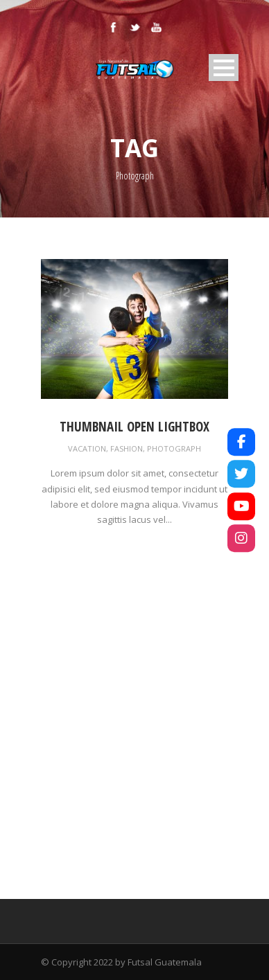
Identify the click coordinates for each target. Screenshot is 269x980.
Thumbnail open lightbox (134, 427)
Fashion (127, 448)
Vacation (87, 448)
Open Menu (224, 68)
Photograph (174, 448)
